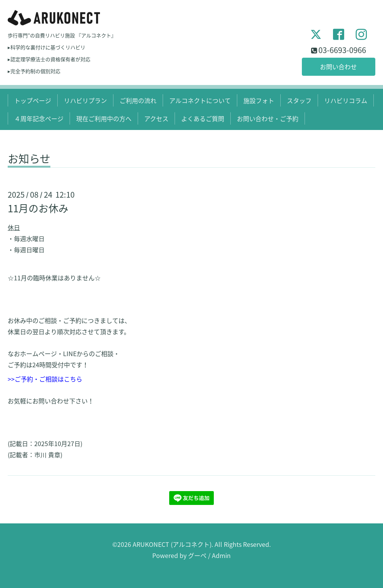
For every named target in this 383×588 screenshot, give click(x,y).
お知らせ (29, 160)
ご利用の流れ (138, 100)
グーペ (197, 555)
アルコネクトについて (200, 100)
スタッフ (299, 100)
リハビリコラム (346, 100)
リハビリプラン (85, 100)
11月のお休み (38, 208)
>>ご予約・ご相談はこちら (45, 379)
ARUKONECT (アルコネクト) (172, 544)
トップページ (33, 100)
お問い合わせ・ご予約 (268, 118)
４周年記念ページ (39, 118)
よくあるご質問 (203, 118)
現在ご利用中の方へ (104, 118)
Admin (221, 555)
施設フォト (259, 100)
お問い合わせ (338, 67)
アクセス (156, 118)
